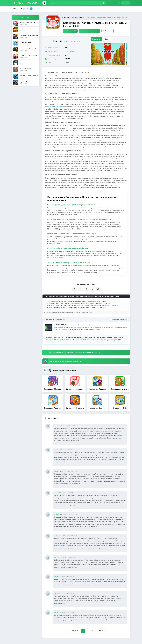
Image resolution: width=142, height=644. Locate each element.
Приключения (70, 51)
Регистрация (115, 3)
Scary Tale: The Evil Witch (54, 107)
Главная (15, 9)
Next (100, 631)
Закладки (108, 31)
